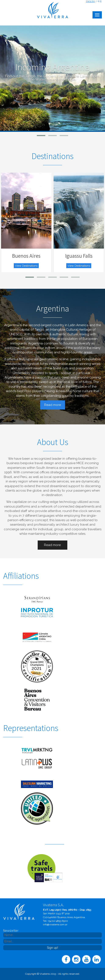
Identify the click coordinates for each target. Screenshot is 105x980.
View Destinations (26, 266)
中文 (100, 1)
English (90, 1)
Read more (53, 405)
